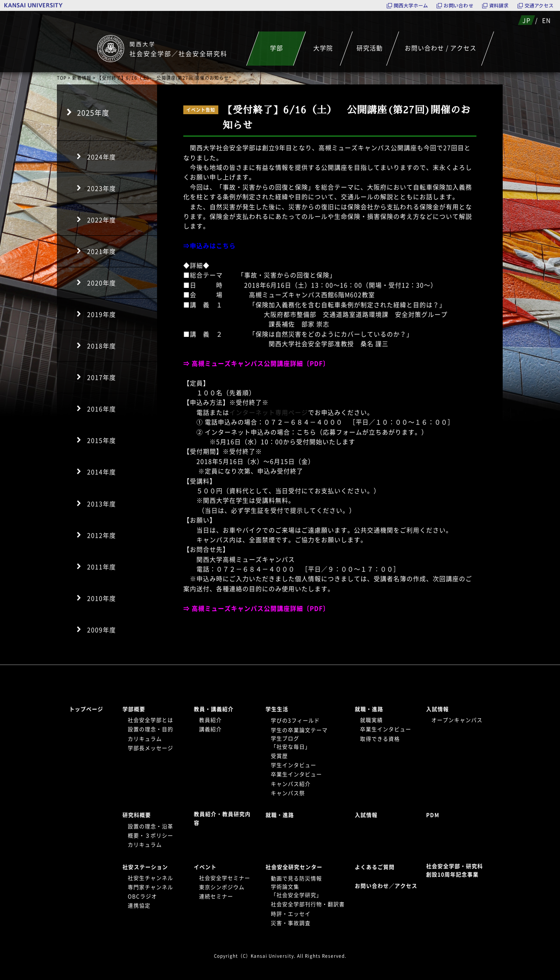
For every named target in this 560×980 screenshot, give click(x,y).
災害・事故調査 (291, 923)
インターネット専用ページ (269, 412)
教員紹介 (210, 720)
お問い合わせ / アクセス (441, 48)
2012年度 (101, 535)
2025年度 (93, 112)
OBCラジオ (142, 896)
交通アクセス (539, 5)
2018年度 (101, 346)
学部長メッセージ (150, 748)
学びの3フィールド (295, 721)
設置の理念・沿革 (150, 826)
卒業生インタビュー (296, 774)
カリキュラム (145, 739)
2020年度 (101, 283)
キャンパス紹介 (291, 784)
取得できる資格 (380, 739)
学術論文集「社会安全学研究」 (296, 891)
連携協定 (139, 906)
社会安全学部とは (150, 720)
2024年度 (101, 157)
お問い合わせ (458, 5)
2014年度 (101, 472)
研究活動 (370, 48)
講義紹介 (210, 729)
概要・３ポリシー (150, 836)
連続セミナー (216, 896)
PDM (433, 815)
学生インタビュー (294, 765)
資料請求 (499, 5)
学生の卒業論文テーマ (299, 730)
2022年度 (101, 220)
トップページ (86, 709)
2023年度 (101, 188)
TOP (62, 78)
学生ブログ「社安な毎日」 (291, 743)
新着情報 (82, 78)
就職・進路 (369, 709)
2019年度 (101, 314)
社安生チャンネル (150, 878)
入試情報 (437, 709)
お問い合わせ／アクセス (389, 886)
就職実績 (371, 720)
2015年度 (101, 440)
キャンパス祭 (288, 793)
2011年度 (101, 567)
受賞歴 (279, 756)
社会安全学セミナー (225, 878)
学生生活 (277, 709)
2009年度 (101, 630)
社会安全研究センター (294, 867)
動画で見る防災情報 (296, 878)
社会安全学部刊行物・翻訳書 (308, 904)
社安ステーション (145, 867)
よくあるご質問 (375, 867)
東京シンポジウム (222, 887)
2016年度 (101, 409)
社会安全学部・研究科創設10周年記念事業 (455, 870)
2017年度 (101, 377)
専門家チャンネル (150, 887)
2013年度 (101, 504)
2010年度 (101, 598)
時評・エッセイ (291, 914)
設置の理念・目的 (150, 729)
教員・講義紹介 (214, 709)
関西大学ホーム (411, 5)
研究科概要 (137, 815)
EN (546, 20)
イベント (205, 867)
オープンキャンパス (457, 720)
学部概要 (134, 709)
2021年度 (101, 251)
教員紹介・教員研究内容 (222, 818)
